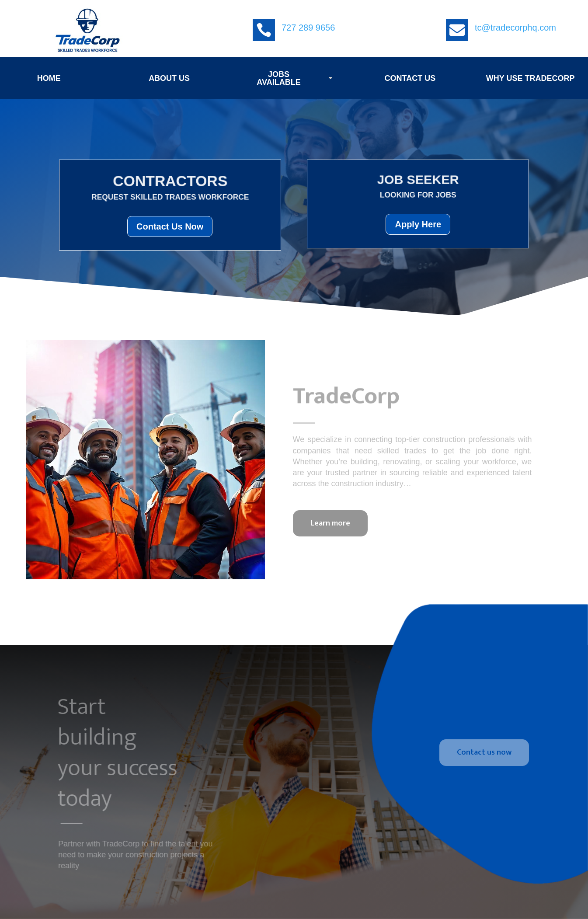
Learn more (330, 523)
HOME (49, 78)
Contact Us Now (170, 226)
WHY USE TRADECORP (531, 78)
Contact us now (484, 752)
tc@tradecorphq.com (515, 28)
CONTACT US (410, 78)
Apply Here (418, 224)
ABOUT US (169, 78)
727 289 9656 (308, 28)
